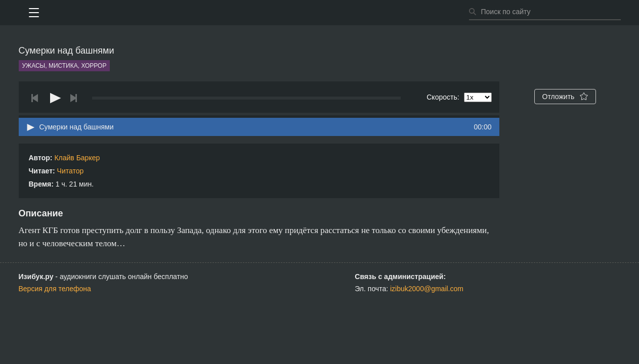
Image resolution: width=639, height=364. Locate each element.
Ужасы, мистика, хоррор (65, 66)
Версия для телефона (55, 289)
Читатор (71, 171)
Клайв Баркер (77, 158)
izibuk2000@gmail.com (427, 289)
